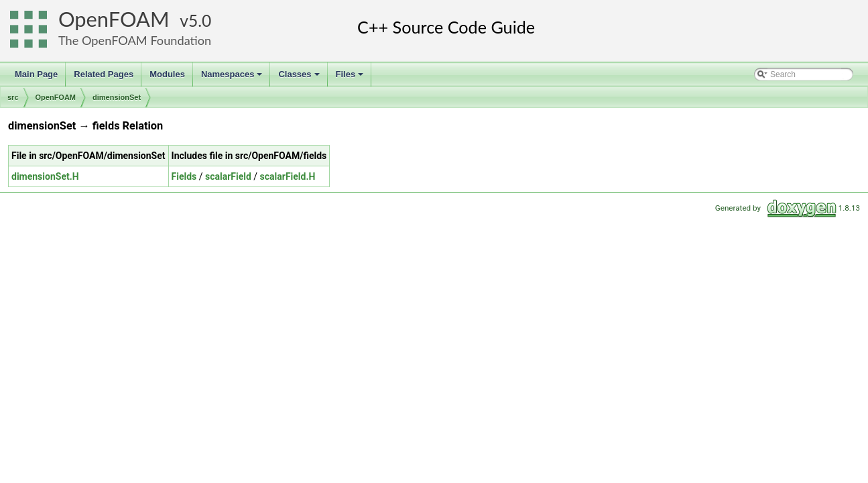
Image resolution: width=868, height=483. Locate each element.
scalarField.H (288, 176)
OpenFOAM (114, 19)
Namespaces (233, 78)
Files (351, 78)
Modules (167, 74)
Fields (184, 176)
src (13, 97)
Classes (300, 78)
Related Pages (104, 74)
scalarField (228, 176)
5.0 (200, 20)
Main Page (36, 74)
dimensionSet (117, 97)
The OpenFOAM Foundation (135, 40)
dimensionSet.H (45, 176)
